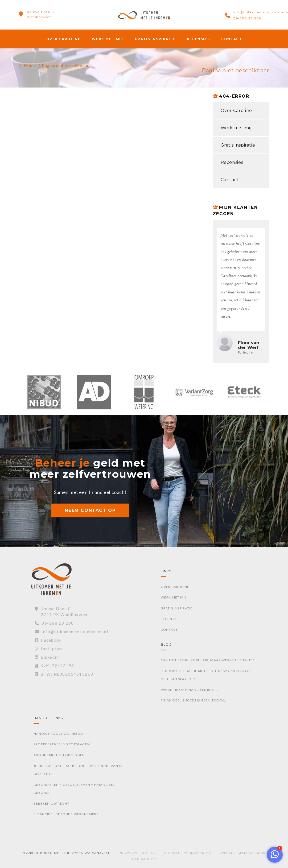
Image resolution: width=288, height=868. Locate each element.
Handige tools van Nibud (58, 734)
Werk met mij (107, 39)
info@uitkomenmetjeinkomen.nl (72, 632)
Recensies (198, 39)
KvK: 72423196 (55, 666)
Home (30, 65)
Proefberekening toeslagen (62, 744)
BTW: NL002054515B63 (64, 674)
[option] (44, 395)
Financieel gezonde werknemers (66, 814)
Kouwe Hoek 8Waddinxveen (40, 14)
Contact (231, 39)
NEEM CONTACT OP (90, 510)
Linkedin (47, 657)
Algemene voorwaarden (188, 853)
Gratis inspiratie (155, 39)
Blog (166, 644)
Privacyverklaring (137, 853)
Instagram (49, 649)
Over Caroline (63, 39)
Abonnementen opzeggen (59, 755)
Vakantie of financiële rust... (190, 690)
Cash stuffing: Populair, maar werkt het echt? (207, 660)
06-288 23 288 (247, 18)
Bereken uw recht (52, 803)
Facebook (48, 640)
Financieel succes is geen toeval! (194, 700)
